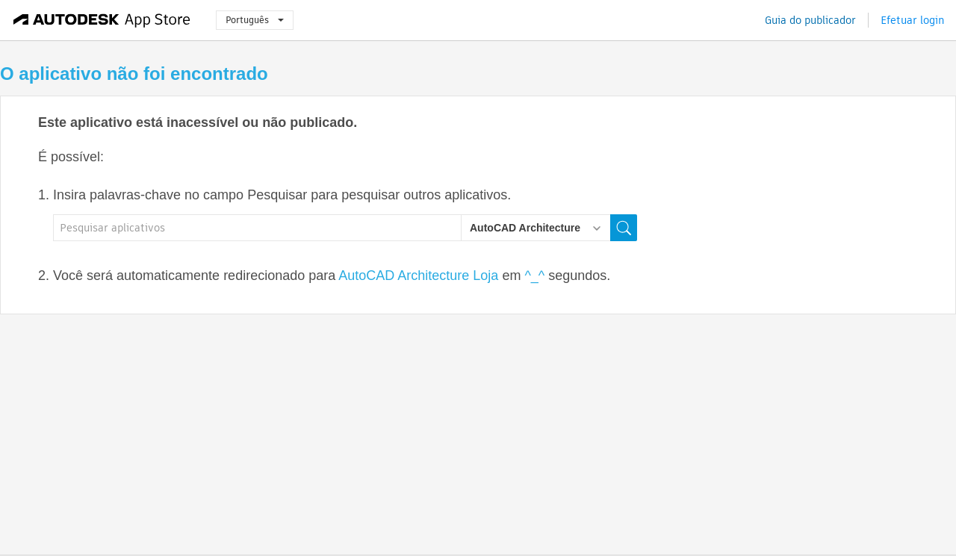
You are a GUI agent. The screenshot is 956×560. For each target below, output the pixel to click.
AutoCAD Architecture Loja (418, 276)
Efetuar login (912, 20)
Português (255, 20)
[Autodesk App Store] (102, 20)
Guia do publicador (810, 20)
